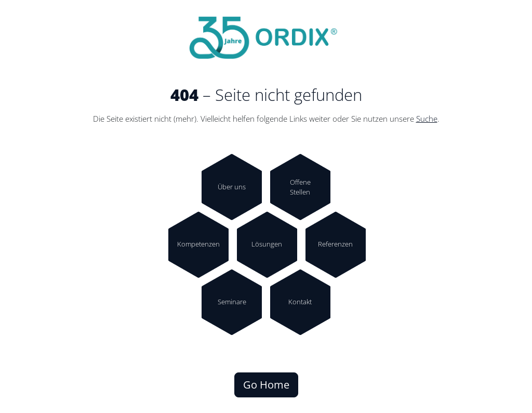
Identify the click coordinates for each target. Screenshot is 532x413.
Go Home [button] (266, 385)
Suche (427, 119)
